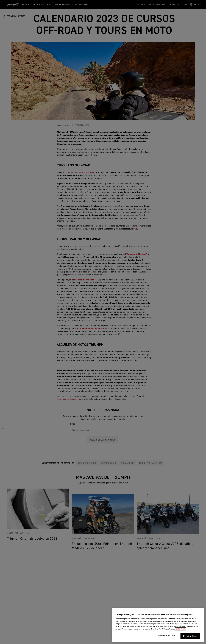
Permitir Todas (190, 636)
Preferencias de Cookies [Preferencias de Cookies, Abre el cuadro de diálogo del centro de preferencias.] (167, 636)
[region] (158, 625)
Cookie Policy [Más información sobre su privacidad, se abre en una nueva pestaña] (180, 629)
